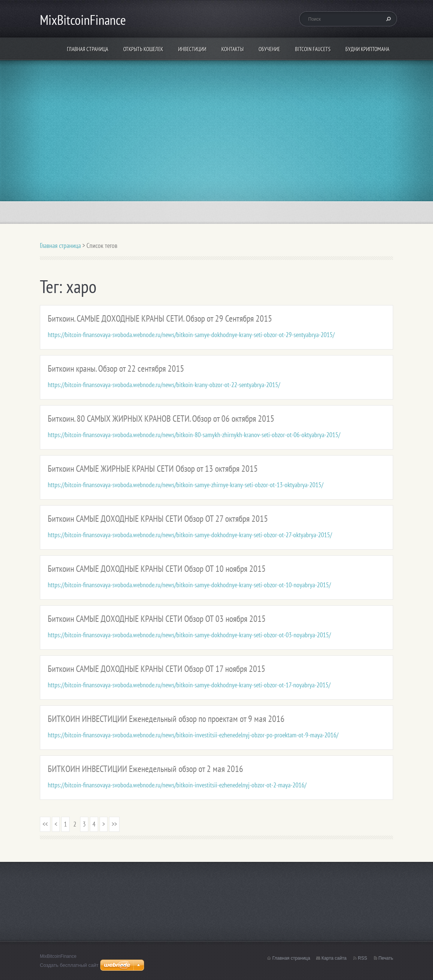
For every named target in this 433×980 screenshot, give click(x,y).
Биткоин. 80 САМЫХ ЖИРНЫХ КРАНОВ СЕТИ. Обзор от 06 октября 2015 (161, 419)
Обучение (269, 49)
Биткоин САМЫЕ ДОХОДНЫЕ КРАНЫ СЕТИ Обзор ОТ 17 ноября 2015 (157, 669)
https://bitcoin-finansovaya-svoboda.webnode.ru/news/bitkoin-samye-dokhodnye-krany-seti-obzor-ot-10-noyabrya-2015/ (189, 585)
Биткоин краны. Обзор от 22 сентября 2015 (116, 368)
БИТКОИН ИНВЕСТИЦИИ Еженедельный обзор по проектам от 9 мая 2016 (166, 719)
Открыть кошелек (143, 49)
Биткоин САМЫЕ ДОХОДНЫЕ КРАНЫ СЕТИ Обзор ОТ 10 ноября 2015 (157, 569)
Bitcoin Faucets (313, 49)
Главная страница (88, 49)
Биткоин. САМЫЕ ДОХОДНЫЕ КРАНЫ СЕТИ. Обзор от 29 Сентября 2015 (160, 318)
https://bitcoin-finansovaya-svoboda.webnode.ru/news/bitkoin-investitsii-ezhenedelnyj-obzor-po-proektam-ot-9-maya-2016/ (193, 735)
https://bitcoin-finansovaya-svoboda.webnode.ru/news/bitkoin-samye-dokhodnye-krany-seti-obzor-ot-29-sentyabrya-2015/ (191, 335)
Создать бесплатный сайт (69, 965)
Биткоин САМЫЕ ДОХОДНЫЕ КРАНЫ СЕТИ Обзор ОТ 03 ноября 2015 (157, 619)
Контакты (232, 49)
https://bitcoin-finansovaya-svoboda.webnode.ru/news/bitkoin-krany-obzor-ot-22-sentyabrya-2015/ (164, 385)
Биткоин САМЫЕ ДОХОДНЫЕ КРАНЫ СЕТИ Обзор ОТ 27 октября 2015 (158, 519)
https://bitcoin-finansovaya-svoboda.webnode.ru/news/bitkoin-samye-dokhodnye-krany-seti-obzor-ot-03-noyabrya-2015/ (189, 635)
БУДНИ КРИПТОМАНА (367, 49)
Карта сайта (334, 958)
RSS (363, 958)
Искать (388, 19)
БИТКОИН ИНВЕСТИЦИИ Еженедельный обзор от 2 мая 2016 (145, 769)
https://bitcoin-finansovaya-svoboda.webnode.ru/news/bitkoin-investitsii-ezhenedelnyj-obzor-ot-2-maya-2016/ (177, 785)
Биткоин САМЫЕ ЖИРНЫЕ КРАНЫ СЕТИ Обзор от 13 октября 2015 (153, 469)
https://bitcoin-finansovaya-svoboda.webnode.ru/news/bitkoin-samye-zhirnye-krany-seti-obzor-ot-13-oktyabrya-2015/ (185, 485)
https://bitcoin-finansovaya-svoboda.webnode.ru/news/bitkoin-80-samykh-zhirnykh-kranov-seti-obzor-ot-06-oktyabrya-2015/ (194, 435)
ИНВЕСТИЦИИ (192, 49)
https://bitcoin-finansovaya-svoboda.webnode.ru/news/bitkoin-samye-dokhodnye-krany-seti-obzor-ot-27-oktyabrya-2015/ (190, 535)
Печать (386, 958)
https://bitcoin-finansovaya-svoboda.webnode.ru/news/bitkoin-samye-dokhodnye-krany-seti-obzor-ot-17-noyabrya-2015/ (189, 685)
